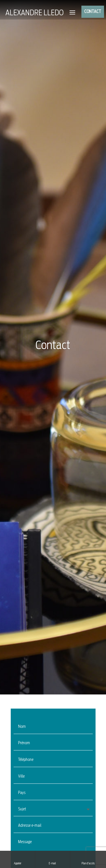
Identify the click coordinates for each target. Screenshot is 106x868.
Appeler (18, 859)
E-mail (53, 859)
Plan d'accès (88, 859)
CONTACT (93, 12)
